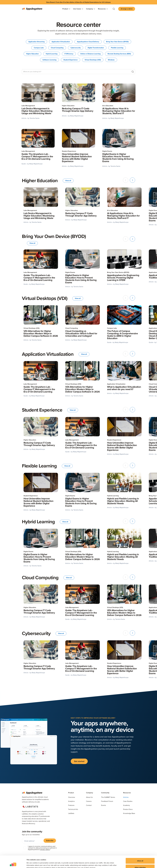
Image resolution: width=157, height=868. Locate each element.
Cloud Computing (57, 48)
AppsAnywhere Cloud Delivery (88, 42)
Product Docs (128, 809)
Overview (72, 797)
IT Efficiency (69, 54)
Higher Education (32, 54)
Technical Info (73, 809)
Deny (140, 863)
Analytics (71, 801)
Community (105, 793)
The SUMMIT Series (108, 797)
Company (90, 793)
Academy (126, 805)
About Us (89, 797)
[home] (32, 9)
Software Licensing (49, 60)
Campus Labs (39, 48)
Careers (89, 801)
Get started (79, 761)
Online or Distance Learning (90, 54)
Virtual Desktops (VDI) (93, 60)
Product (71, 793)
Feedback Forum (107, 801)
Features (71, 805)
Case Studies (128, 801)
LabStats (71, 813)
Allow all (140, 849)
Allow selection (140, 856)
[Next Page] (79, 171)
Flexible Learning (117, 48)
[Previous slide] (126, 180)
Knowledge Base (129, 813)
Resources (127, 793)
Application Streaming (36, 42)
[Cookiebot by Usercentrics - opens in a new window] (13, 864)
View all (68, 181)
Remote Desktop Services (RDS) (119, 54)
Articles (126, 797)
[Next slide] (132, 180)
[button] (66, 9)
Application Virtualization (61, 42)
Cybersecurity (76, 48)
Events (104, 805)
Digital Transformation (96, 48)
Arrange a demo (127, 9)
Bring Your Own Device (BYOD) (117, 42)
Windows (111, 60)
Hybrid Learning (52, 54)
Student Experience (71, 60)
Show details (106, 863)
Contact (89, 805)
